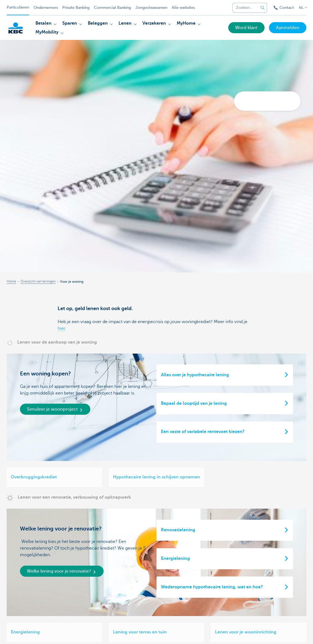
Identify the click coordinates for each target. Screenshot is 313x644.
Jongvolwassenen (151, 8)
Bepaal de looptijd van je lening (194, 403)
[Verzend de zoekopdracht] (263, 8)
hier (61, 328)
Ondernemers (46, 8)
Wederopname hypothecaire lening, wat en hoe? (212, 587)
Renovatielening (178, 530)
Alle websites (183, 8)
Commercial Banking (112, 8)
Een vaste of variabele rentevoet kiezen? (203, 432)
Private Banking (76, 8)
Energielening (175, 558)
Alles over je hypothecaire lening (195, 375)
